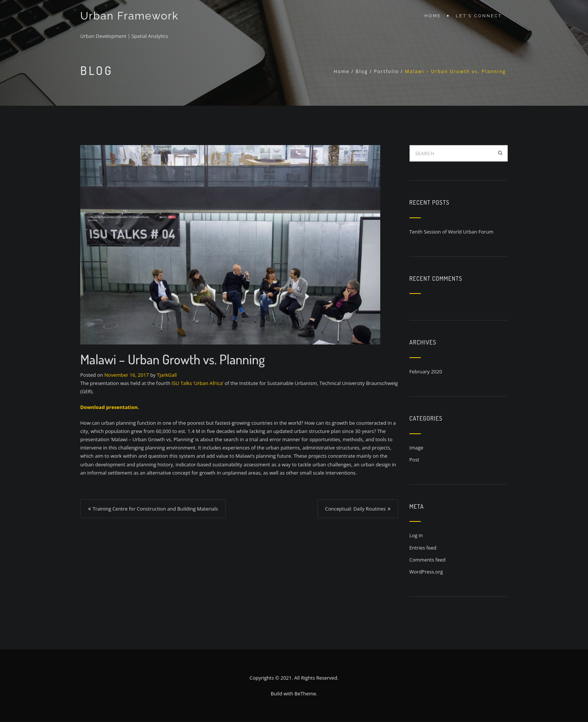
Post (414, 460)
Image (416, 448)
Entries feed (423, 548)
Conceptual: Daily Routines (355, 509)
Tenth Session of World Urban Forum (451, 232)
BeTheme (305, 694)
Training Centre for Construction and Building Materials (155, 509)
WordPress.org (426, 572)
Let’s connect (479, 16)
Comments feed (427, 560)
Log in (416, 535)
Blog (362, 71)
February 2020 (426, 371)
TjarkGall (167, 375)
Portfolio (386, 71)
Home (433, 16)
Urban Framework (129, 16)
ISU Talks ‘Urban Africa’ (198, 383)
